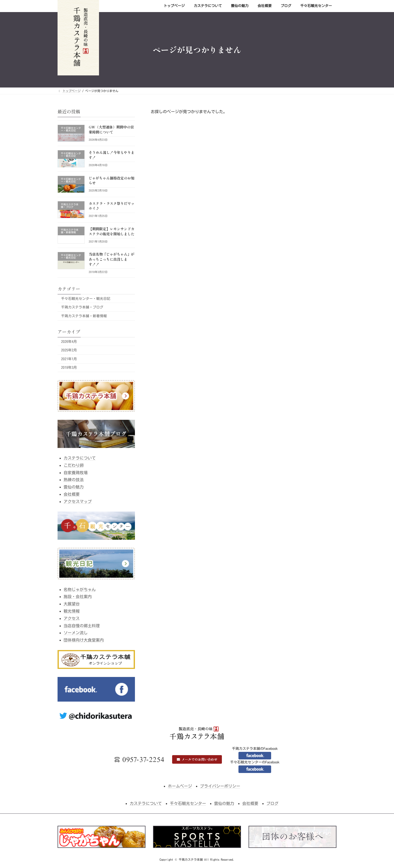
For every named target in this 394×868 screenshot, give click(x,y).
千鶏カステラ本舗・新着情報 (84, 316)
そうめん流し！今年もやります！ (112, 155)
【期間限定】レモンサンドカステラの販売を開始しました (112, 231)
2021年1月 (69, 359)
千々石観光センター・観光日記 (86, 298)
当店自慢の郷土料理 (82, 625)
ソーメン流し (76, 633)
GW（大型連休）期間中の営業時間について (111, 129)
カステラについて (80, 458)
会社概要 (72, 494)
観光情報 (72, 611)
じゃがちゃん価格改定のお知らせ (112, 180)
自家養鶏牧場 (76, 472)
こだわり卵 (74, 465)
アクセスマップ (78, 501)
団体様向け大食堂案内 (84, 640)
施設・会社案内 (78, 597)
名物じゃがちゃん (80, 589)
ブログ (272, 803)
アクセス (72, 618)
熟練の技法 (74, 480)
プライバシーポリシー (220, 786)
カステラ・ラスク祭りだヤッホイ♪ (112, 206)
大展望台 (72, 604)
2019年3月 (69, 368)
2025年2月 (69, 350)
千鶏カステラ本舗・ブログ (82, 307)
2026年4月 (69, 341)
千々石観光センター (188, 803)
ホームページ (180, 786)
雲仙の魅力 (74, 487)
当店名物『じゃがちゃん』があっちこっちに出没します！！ (112, 259)
